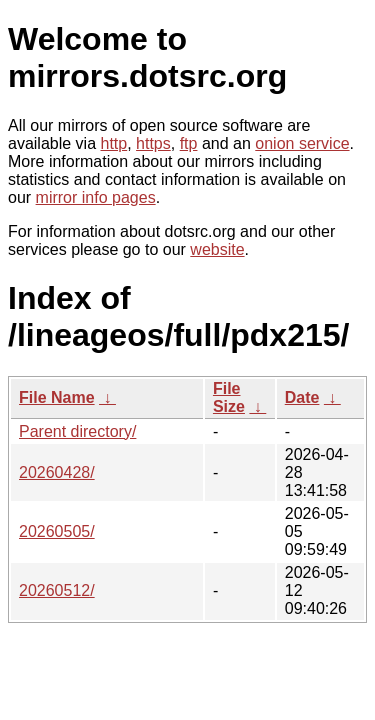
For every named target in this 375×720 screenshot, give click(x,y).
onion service (302, 143)
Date (302, 397)
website (217, 249)
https (153, 143)
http (114, 143)
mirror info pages (96, 197)
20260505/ (57, 531)
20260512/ (57, 590)
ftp (189, 143)
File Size (229, 397)
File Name (57, 397)
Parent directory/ (77, 431)
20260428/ (57, 472)
